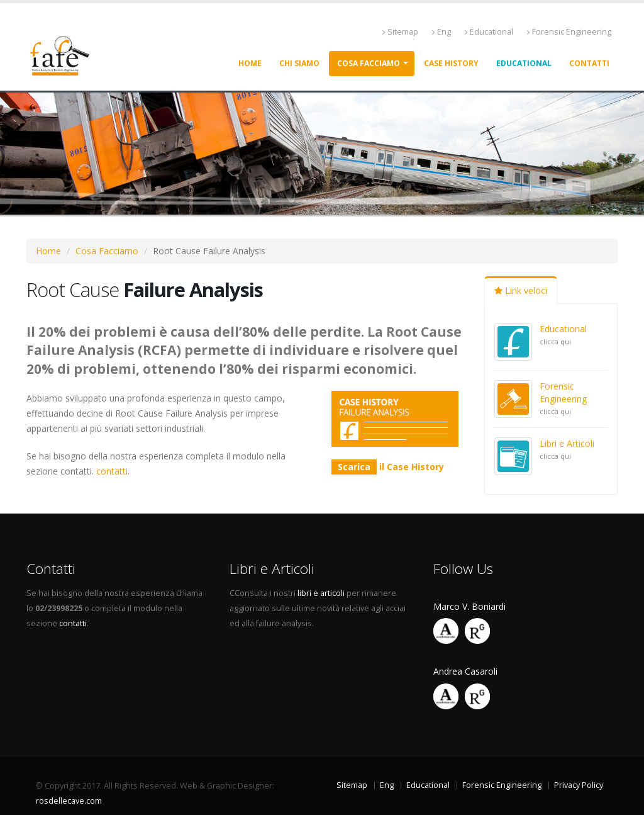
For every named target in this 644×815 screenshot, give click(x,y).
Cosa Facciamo (107, 251)
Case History (451, 63)
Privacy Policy (579, 785)
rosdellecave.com (69, 801)
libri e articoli (321, 593)
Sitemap (400, 32)
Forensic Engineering (569, 32)
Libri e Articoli (567, 443)
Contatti (589, 63)
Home (250, 63)
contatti (112, 471)
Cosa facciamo (369, 63)
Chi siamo (299, 63)
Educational (489, 32)
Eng (441, 32)
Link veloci (521, 290)
